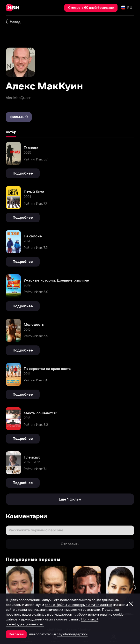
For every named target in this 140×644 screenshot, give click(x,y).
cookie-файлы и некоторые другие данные (78, 605)
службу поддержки (72, 634)
